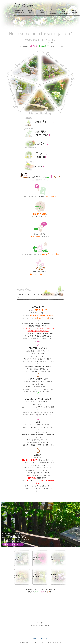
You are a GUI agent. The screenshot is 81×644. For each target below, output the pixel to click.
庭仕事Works (30, 12)
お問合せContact (75, 12)
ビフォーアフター (40, 576)
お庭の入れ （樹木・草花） (44, 132)
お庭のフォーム (45, 121)
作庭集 (22, 576)
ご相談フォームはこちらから (13, 544)
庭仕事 (58, 558)
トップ (22, 558)
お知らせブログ (58, 576)
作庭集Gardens (41, 12)
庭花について (40, 558)
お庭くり (42, 143)
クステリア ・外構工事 (42, 155)
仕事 (40, 166)
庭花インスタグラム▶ (40, 634)
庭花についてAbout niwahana (19, 12)
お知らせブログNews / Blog (63, 12)
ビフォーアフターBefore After (52, 12)
